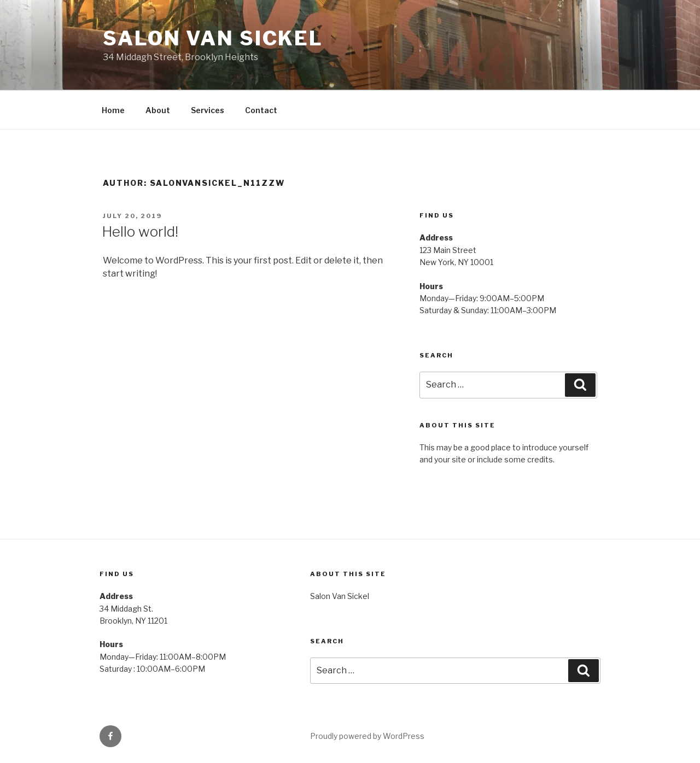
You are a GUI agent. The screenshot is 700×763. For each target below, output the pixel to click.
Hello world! (140, 231)
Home (113, 110)
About (158, 110)
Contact (261, 110)
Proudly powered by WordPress (367, 736)
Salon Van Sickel (213, 38)
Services (208, 110)
